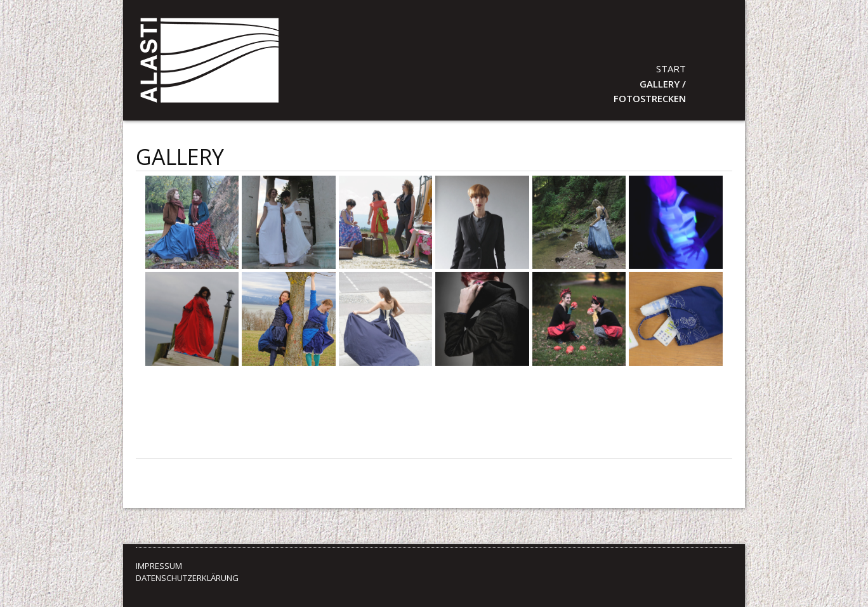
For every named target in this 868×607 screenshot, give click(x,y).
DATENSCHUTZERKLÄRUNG (187, 578)
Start (671, 69)
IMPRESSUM (159, 566)
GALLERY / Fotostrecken (650, 91)
